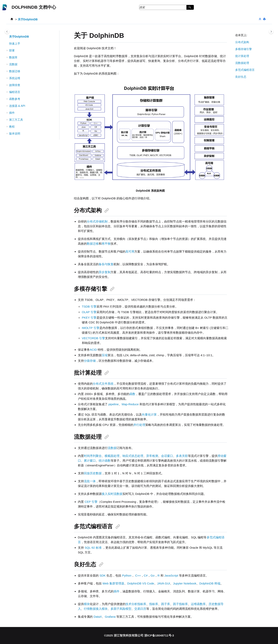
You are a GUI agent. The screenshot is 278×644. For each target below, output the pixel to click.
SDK (103, 575)
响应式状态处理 (133, 456)
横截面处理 (112, 456)
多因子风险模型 (121, 609)
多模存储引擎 (244, 49)
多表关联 (182, 456)
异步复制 (105, 272)
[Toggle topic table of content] (271, 32)
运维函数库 (198, 604)
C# (146, 575)
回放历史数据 (93, 473)
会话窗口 (167, 456)
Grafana (110, 617)
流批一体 (90, 481)
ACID (93, 350)
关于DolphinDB (28, 19)
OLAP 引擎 (89, 312)
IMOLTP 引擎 (91, 328)
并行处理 (139, 425)
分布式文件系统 (103, 384)
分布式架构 (242, 42)
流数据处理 (242, 63)
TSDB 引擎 (89, 306)
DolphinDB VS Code (141, 583)
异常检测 (152, 456)
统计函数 (105, 461)
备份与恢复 (106, 264)
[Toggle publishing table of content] (7, 32)
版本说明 (15, 134)
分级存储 (90, 361)
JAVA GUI (164, 583)
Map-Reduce (130, 404)
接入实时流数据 (112, 494)
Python (127, 575)
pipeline (114, 404)
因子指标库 (180, 604)
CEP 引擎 (91, 502)
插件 (117, 591)
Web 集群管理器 (113, 583)
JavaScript (171, 575)
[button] (8, 37)
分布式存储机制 (97, 221)
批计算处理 (242, 56)
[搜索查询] (167, 7)
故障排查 (15, 85)
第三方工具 (16, 120)
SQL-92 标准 (93, 548)
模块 (87, 604)
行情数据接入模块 (96, 609)
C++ (138, 575)
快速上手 (15, 44)
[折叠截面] (260, 19)
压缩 (105, 355)
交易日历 (140, 609)
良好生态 (241, 77)
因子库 (166, 604)
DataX (98, 617)
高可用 (130, 251)
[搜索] (190, 7)
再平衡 (106, 244)
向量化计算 (149, 414)
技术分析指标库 (136, 604)
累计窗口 (90, 461)
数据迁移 (15, 71)
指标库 (154, 604)
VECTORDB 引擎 (93, 338)
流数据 (112, 448)
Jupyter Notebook (185, 583)
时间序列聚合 (93, 456)
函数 (132, 394)
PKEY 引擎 (89, 318)
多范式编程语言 (245, 70)
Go (153, 575)
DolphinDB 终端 (210, 583)
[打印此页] (265, 19)
